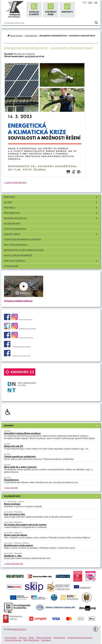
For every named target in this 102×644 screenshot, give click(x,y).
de (96, 3)
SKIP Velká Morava (51, 261)
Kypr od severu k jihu (14, 514)
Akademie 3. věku (13, 556)
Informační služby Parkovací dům (24, 250)
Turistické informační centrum (22, 240)
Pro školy (51, 208)
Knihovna (51, 197)
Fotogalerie (11, 266)
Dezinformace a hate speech (18, 545)
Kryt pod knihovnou (16, 245)
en (90, 3)
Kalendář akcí (12, 224)
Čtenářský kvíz (11, 480)
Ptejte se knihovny (15, 229)
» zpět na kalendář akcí (15, 182)
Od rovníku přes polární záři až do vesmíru (25, 525)
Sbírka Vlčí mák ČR (13, 446)
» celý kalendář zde (13, 564)
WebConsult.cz (19, 629)
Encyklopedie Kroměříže (18, 256)
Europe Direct (51, 234)
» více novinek (11, 488)
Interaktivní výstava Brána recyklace (22, 433)
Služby (51, 202)
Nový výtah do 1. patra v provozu (20, 467)
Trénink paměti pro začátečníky (20, 457)
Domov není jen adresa (16, 535)
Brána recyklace (12, 504)
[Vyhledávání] (51, 23)
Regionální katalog (51, 218)
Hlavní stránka (16, 36)
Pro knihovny (51, 213)
